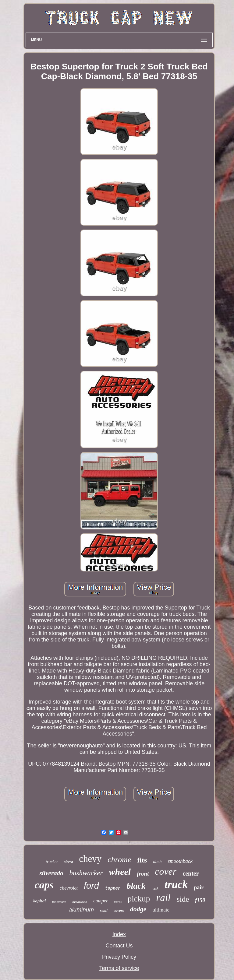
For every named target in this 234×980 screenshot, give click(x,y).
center (191, 873)
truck (176, 885)
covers (119, 910)
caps (44, 885)
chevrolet (69, 888)
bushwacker (86, 873)
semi (104, 910)
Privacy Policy (119, 957)
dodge (138, 909)
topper (113, 888)
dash (157, 862)
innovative (59, 902)
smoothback (180, 861)
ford (91, 886)
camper (101, 901)
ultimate (161, 910)
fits (142, 860)
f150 (200, 900)
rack (155, 889)
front (143, 874)
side (183, 899)
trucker (52, 862)
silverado (51, 873)
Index (119, 934)
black (136, 886)
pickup (139, 899)
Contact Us (119, 946)
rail (163, 898)
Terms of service (119, 968)
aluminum (81, 910)
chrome (119, 860)
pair (199, 887)
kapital (40, 901)
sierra (69, 862)
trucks (118, 902)
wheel (120, 872)
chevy (90, 859)
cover (166, 871)
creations (80, 902)
